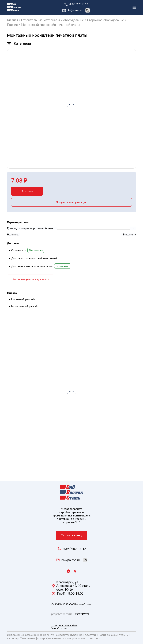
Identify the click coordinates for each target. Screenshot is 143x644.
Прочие (12, 25)
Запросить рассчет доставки (31, 279)
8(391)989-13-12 (79, 4)
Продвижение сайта (64, 625)
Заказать (27, 191)
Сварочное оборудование (106, 20)
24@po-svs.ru (79, 10)
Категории (22, 43)
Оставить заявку (71, 535)
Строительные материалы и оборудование (52, 20)
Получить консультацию (72, 202)
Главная (12, 20)
